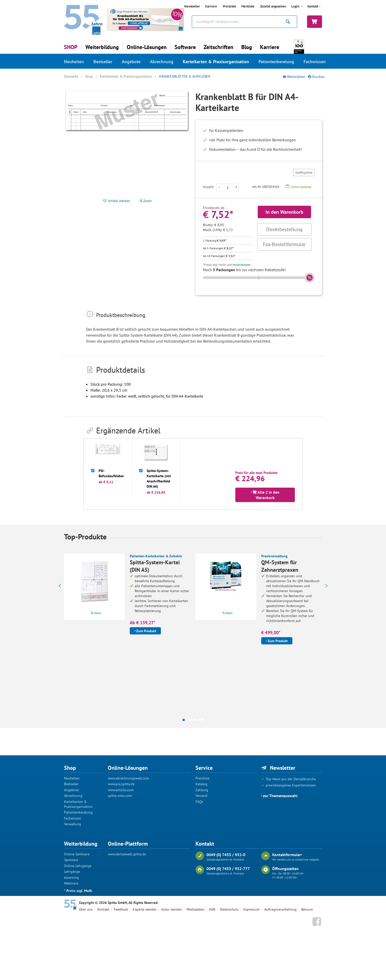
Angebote (131, 62)
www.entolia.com (121, 790)
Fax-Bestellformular (285, 244)
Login (296, 6)
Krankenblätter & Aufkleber (185, 76)
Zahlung (202, 790)
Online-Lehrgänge (78, 866)
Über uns (86, 909)
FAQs (199, 802)
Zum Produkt (146, 631)
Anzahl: (208, 187)
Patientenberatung (276, 62)
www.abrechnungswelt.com (128, 778)
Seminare (71, 860)
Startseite (71, 76)
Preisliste (229, 6)
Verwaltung (73, 824)
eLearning (71, 877)
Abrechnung (162, 62)
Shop (89, 76)
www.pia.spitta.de (121, 784)
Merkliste (248, 6)
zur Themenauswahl (280, 796)
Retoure (307, 909)
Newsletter (192, 6)
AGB (212, 909)
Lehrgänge (72, 872)
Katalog (201, 784)
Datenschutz (229, 909)
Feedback (121, 909)
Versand (201, 796)
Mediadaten (195, 909)
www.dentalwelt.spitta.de (127, 854)
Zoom (98, 613)
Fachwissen (315, 62)
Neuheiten (74, 62)
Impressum (251, 909)
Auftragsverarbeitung (280, 909)
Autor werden (171, 909)
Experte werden (145, 909)
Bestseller (103, 62)
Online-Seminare (77, 854)
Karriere (211, 6)
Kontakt (313, 6)
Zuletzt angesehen (273, 6)
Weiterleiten (296, 77)
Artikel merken (119, 201)
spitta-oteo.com (120, 796)
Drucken (318, 77)
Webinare (71, 883)
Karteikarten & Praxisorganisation (216, 62)
